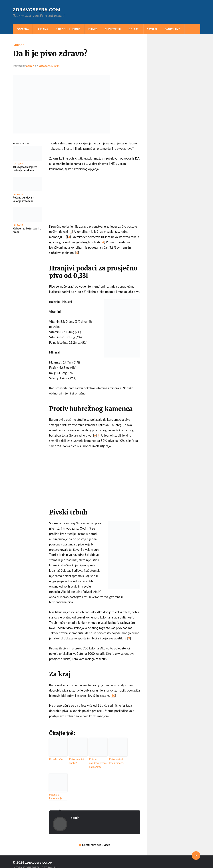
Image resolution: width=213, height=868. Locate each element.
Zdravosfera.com (38, 9)
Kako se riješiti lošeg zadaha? (116, 760)
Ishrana (42, 29)
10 (113, 696)
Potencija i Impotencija (55, 791)
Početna (23, 29)
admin (30, 66)
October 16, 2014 (50, 66)
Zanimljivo (173, 29)
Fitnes (93, 29)
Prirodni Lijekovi (68, 29)
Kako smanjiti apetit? (75, 760)
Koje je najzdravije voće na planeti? (98, 760)
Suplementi (113, 29)
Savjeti (152, 29)
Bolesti (134, 29)
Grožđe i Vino (56, 759)
